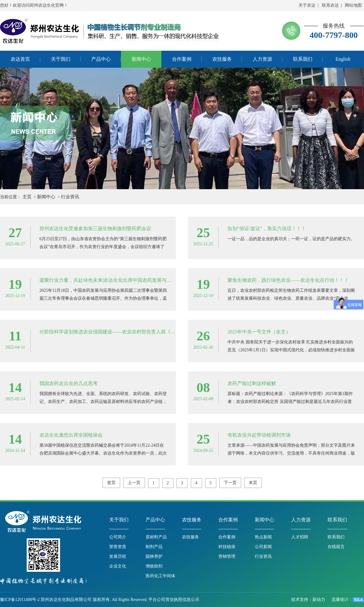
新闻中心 (46, 197)
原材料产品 (156, 537)
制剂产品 (154, 547)
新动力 (319, 600)
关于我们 (119, 520)
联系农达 (330, 5)
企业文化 (118, 566)
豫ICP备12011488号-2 (20, 600)
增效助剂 (154, 566)
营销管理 (227, 556)
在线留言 (336, 547)
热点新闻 (263, 537)
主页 (27, 197)
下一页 (230, 483)
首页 (111, 483)
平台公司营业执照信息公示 (174, 600)
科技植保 (227, 547)
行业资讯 (70, 197)
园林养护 (154, 556)
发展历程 (118, 556)
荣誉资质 (118, 547)
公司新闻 (263, 547)
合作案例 (228, 520)
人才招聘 (300, 537)
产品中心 (155, 520)
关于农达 (307, 5)
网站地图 (353, 5)
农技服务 (192, 520)
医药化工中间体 (160, 576)
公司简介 (118, 537)
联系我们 (337, 520)
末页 (253, 483)
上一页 (134, 483)
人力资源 (301, 520)
